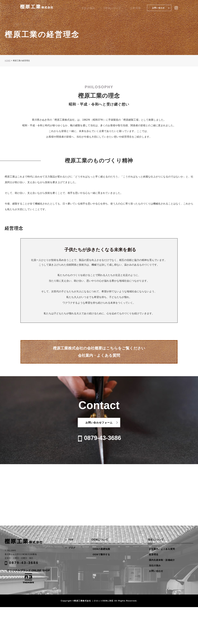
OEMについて (126, 8)
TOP (71, 540)
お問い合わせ (158, 8)
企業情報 (140, 8)
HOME (8, 61)
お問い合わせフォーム (99, 423)
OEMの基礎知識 (101, 549)
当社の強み (111, 8)
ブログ (72, 548)
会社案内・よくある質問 (162, 549)
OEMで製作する (101, 554)
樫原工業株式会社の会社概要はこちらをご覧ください (99, 352)
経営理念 (154, 554)
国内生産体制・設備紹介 (162, 560)
